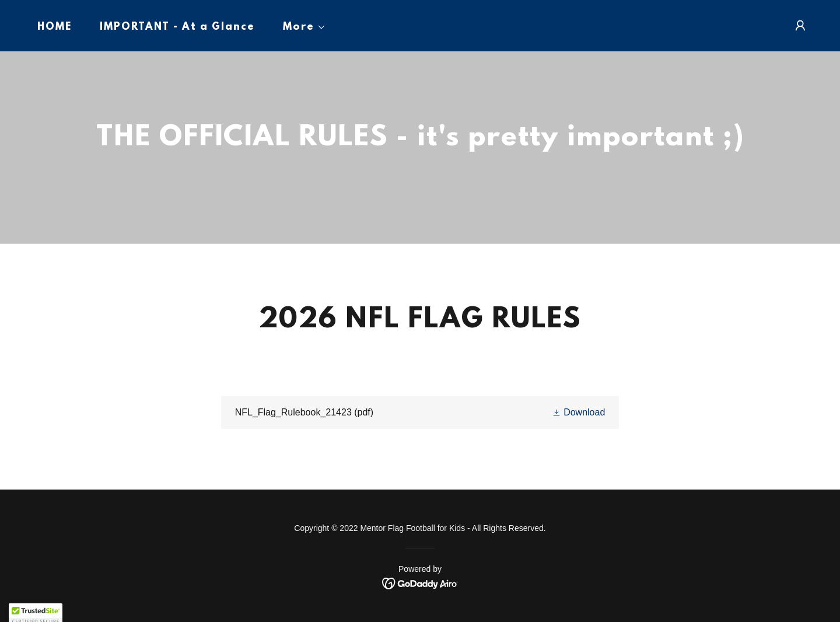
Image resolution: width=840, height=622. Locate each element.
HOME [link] (55, 27)
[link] (420, 413)
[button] (300, 27)
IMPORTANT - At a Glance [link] (177, 27)
